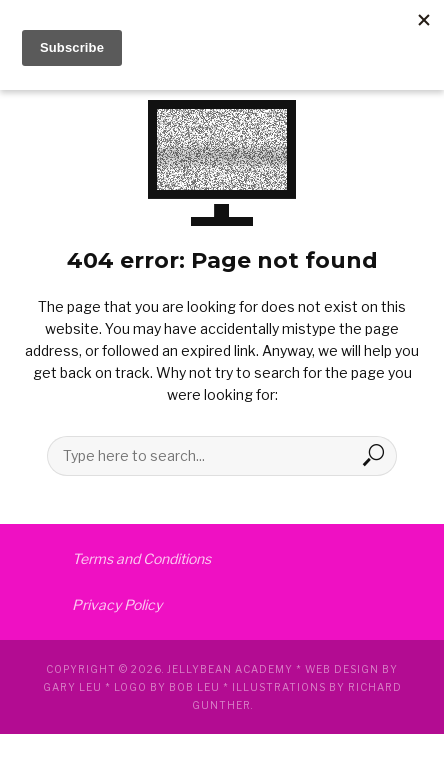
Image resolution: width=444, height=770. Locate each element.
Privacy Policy (117, 604)
